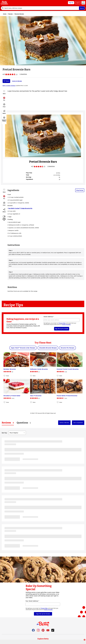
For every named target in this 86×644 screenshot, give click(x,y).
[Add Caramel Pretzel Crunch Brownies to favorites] (58, 376)
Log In (78, 3)
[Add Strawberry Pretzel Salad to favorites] (5, 402)
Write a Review (64, 423)
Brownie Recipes (19, 14)
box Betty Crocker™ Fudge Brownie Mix (20, 208)
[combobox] (40, 8)
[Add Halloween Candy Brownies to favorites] (31, 376)
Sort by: (4, 433)
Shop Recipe (80, 190)
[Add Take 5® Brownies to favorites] (31, 402)
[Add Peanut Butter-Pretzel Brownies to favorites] (58, 402)
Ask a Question (78, 423)
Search (82, 8)
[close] (85, 640)
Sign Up (71, 3)
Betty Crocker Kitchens (9, 86)
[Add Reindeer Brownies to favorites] (5, 376)
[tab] (8, 423)
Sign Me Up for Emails (62, 329)
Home (5, 14)
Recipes (11, 14)
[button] (4, 99)
